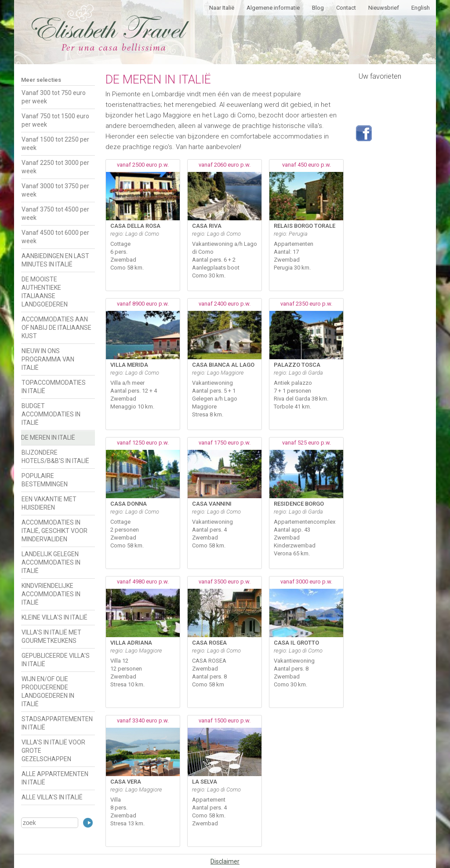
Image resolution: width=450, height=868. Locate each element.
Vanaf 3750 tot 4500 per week (55, 213)
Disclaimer (225, 861)
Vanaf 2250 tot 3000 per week (55, 167)
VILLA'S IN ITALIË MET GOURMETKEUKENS (51, 636)
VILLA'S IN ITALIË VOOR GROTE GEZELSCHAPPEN (53, 751)
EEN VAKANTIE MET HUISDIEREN (49, 503)
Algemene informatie (273, 8)
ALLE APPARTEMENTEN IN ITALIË (55, 778)
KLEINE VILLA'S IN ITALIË (54, 617)
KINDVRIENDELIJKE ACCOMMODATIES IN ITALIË (51, 594)
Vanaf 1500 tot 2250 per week (55, 144)
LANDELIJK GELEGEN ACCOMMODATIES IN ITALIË (51, 562)
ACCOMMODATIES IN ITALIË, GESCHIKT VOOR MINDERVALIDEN (54, 531)
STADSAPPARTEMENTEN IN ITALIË (57, 723)
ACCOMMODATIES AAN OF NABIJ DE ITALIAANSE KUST (56, 328)
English (421, 8)
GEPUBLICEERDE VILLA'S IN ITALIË (56, 660)
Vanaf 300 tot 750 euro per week (54, 97)
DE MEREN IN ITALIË (48, 438)
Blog (318, 8)
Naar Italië (222, 8)
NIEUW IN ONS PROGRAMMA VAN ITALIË (48, 359)
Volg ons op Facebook (364, 133)
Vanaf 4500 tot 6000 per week (55, 237)
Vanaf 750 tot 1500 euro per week (55, 120)
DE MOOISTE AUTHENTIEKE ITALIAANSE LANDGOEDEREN (45, 292)
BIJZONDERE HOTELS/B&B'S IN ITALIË (55, 457)
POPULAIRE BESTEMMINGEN (45, 480)
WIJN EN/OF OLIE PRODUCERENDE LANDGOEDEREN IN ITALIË (48, 691)
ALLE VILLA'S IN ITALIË (52, 797)
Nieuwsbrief (384, 8)
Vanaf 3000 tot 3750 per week (55, 190)
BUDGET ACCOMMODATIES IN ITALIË (51, 414)
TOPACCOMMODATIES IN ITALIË (54, 387)
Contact (346, 8)
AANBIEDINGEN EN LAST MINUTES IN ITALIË (55, 260)
